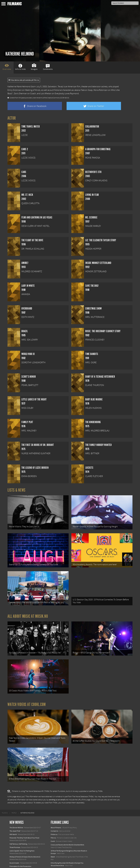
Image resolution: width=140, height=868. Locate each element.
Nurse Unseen (14, 851)
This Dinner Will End (16, 816)
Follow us (54, 823)
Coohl (53, 829)
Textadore (54, 863)
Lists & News (16, 490)
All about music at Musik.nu (28, 611)
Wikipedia (22, 98)
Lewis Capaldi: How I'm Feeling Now (22, 839)
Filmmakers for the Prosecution (20, 854)
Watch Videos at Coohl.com (27, 696)
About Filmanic (56, 816)
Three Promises (15, 835)
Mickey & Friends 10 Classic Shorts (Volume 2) (25, 845)
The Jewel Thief (15, 819)
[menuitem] (5, 801)
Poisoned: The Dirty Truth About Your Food (24, 826)
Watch (53, 845)
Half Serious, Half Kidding (18, 832)
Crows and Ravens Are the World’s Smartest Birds (67, 833)
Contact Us (54, 819)
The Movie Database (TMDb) (83, 785)
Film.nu (53, 826)
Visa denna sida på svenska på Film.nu (24, 80)
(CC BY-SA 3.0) (65, 98)
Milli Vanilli (13, 823)
